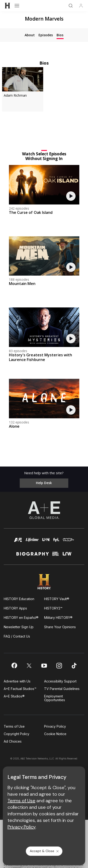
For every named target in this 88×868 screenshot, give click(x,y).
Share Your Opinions (60, 627)
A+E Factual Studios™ (20, 689)
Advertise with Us (17, 681)
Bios (44, 63)
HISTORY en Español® (21, 618)
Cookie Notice (55, 734)
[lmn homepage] (46, 542)
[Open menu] (17, 6)
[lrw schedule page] (67, 556)
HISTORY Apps (15, 608)
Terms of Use (14, 726)
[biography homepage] (33, 556)
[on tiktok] (74, 666)
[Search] (71, 6)
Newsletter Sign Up (19, 627)
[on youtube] (44, 666)
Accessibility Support (60, 681)
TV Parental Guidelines (62, 689)
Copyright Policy (17, 734)
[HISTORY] (8, 6)
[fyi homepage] (56, 542)
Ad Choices (13, 741)
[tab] (30, 35)
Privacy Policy (55, 726)
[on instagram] (59, 666)
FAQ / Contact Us (17, 636)
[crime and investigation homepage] (56, 556)
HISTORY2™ (53, 608)
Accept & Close (45, 851)
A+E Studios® (14, 696)
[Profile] (81, 6)
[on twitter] (29, 666)
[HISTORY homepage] (44, 582)
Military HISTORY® (58, 618)
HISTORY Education (19, 599)
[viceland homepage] (68, 542)
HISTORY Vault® (57, 599)
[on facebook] (14, 665)
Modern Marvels (44, 19)
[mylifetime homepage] (32, 542)
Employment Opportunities (55, 698)
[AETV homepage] (18, 542)
